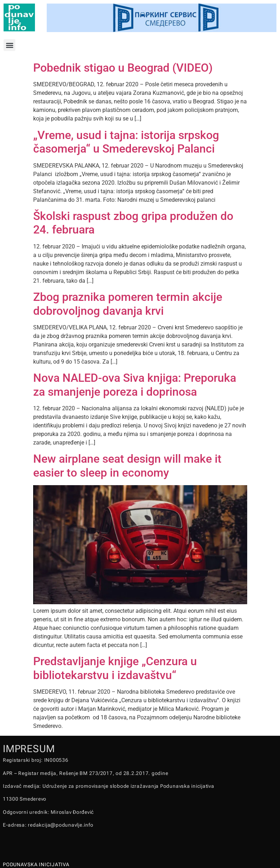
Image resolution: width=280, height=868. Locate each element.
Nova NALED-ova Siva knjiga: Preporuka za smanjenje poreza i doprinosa (135, 385)
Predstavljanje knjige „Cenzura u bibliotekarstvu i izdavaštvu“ (115, 668)
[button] (9, 45)
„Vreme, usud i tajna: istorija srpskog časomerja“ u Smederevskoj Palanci (126, 142)
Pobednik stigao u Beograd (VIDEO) (123, 68)
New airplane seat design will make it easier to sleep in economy (127, 466)
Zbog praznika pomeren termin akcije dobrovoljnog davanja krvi (128, 304)
